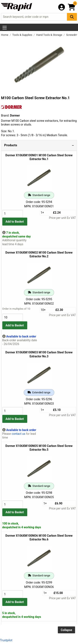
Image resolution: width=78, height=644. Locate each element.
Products (11, 145)
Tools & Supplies (23, 35)
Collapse (66, 630)
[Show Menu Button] (5, 28)
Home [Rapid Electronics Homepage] (5, 35)
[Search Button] (72, 17)
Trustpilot (6, 640)
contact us (19, 434)
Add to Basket (15, 222)
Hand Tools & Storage (50, 35)
